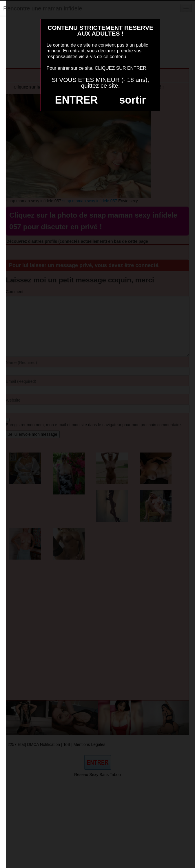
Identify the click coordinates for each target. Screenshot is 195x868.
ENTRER (76, 100)
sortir (132, 100)
